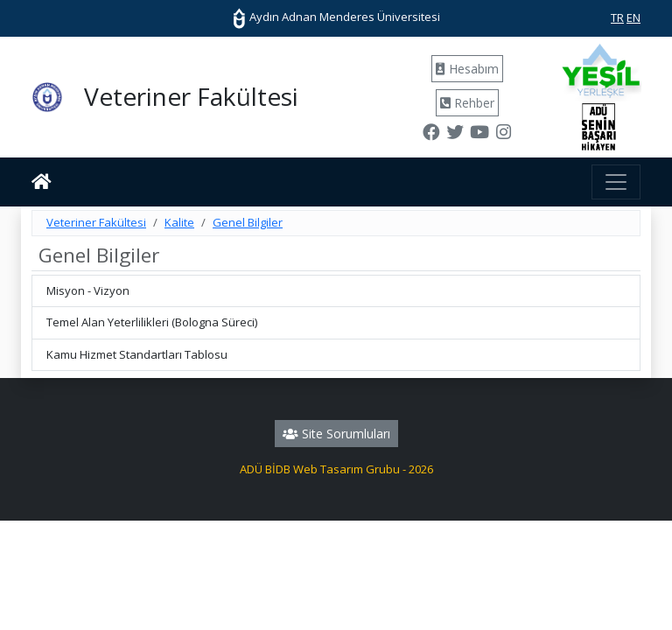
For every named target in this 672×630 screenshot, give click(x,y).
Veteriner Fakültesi (96, 222)
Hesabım (467, 69)
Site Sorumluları (336, 434)
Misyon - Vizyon (88, 290)
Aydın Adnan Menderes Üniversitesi (336, 17)
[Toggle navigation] (616, 182)
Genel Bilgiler (248, 222)
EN (633, 17)
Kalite (179, 222)
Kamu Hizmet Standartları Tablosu (137, 354)
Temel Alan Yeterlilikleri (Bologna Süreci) (152, 322)
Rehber (467, 103)
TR (617, 17)
